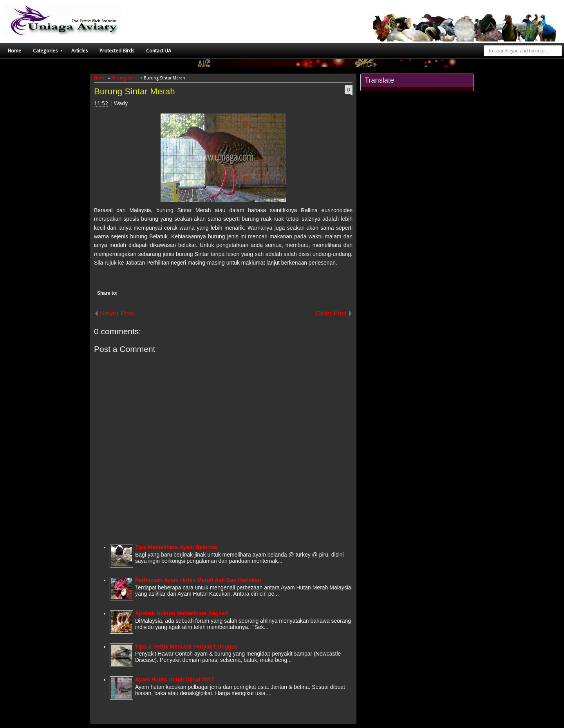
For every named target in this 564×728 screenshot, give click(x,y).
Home (14, 51)
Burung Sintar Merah (135, 91)
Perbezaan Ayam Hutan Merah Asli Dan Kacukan (198, 580)
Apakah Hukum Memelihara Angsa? (182, 613)
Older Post (331, 313)
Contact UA (159, 51)
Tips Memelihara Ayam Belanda (176, 547)
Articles (80, 51)
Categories (45, 51)
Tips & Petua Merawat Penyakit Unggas (186, 647)
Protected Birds (117, 51)
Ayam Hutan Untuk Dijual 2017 (175, 679)
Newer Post (117, 313)
